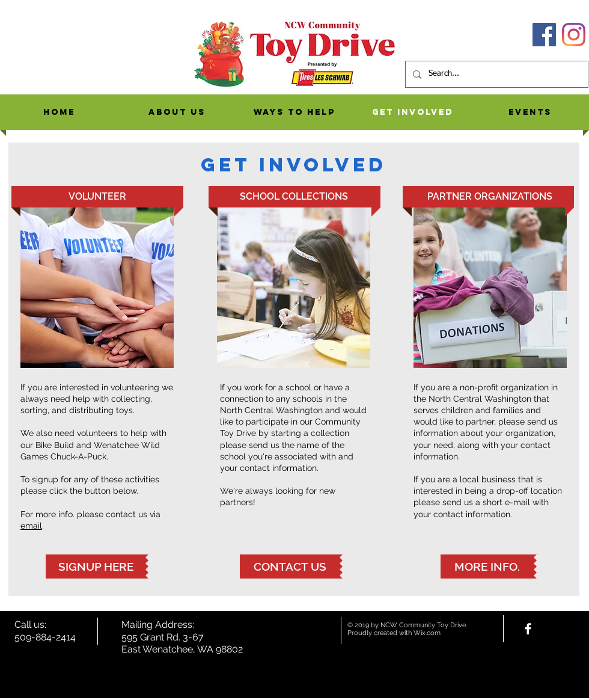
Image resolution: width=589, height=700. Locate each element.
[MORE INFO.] (487, 566)
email (31, 526)
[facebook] (528, 629)
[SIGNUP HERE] (96, 566)
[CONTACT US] (290, 566)
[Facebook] (544, 35)
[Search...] (496, 74)
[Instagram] (574, 35)
